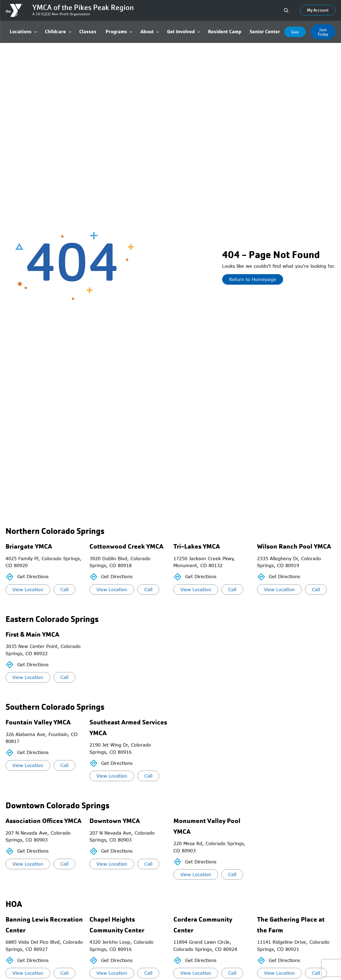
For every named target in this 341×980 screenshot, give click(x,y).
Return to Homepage (253, 279)
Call (64, 590)
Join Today (323, 32)
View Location (28, 590)
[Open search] (286, 10)
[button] (23, 32)
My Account (318, 10)
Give (295, 32)
